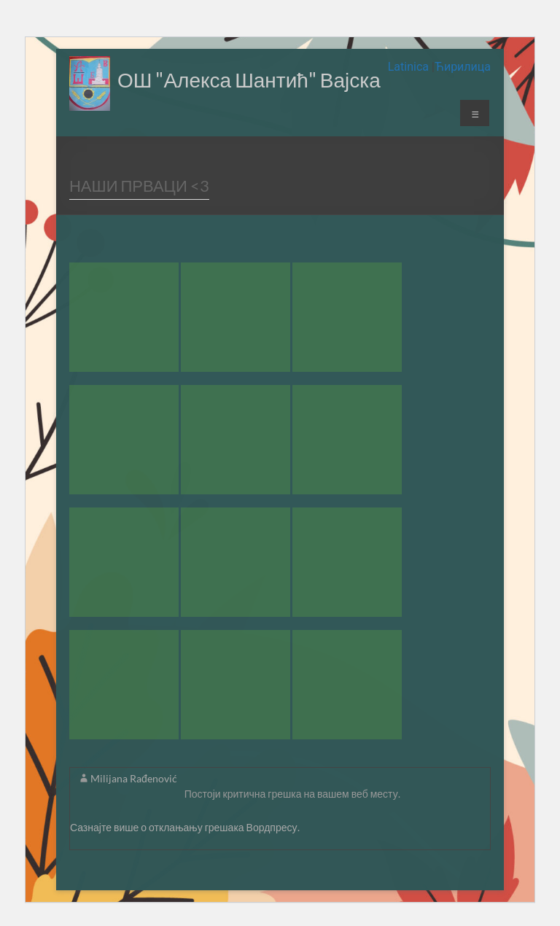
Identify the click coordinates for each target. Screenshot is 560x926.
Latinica (410, 67)
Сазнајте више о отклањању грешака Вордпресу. (185, 827)
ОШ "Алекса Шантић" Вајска (249, 79)
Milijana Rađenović (134, 778)
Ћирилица (463, 67)
